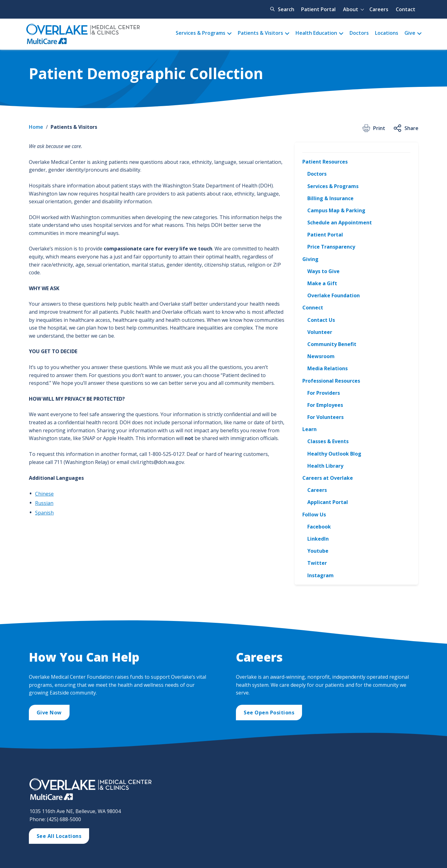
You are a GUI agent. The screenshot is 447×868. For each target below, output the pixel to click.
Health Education (316, 33)
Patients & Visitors (260, 33)
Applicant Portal (328, 502)
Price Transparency (331, 247)
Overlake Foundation (334, 295)
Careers (379, 9)
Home (36, 127)
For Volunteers (325, 417)
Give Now (49, 713)
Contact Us (321, 320)
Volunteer (320, 332)
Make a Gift (322, 283)
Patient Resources (325, 162)
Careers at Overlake (328, 478)
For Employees (325, 405)
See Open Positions (269, 713)
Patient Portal (318, 9)
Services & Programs (201, 33)
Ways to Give (323, 271)
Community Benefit (332, 344)
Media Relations (327, 368)
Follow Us (314, 515)
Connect (313, 308)
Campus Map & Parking (336, 210)
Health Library (325, 466)
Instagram (321, 575)
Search (286, 9)
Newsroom (321, 356)
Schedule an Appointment (340, 223)
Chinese (44, 494)
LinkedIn (318, 539)
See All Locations (59, 836)
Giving (310, 259)
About (351, 9)
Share (406, 128)
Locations (387, 33)
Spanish (44, 513)
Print (373, 128)
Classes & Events (328, 441)
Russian (44, 503)
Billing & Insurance (330, 198)
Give (410, 33)
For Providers (324, 393)
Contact (406, 9)
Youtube (318, 551)
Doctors (359, 33)
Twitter (317, 563)
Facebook (319, 527)
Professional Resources (331, 381)
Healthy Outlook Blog (334, 454)
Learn (309, 429)
